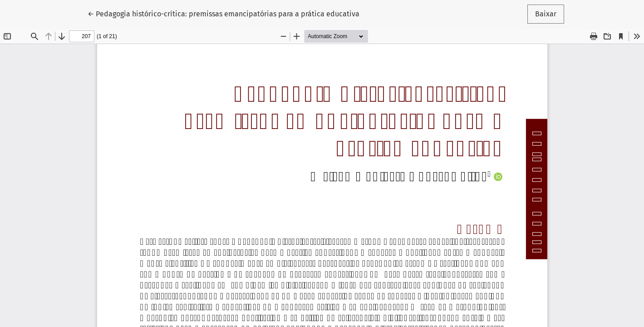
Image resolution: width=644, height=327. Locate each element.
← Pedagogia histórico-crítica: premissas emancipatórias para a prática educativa (224, 13)
